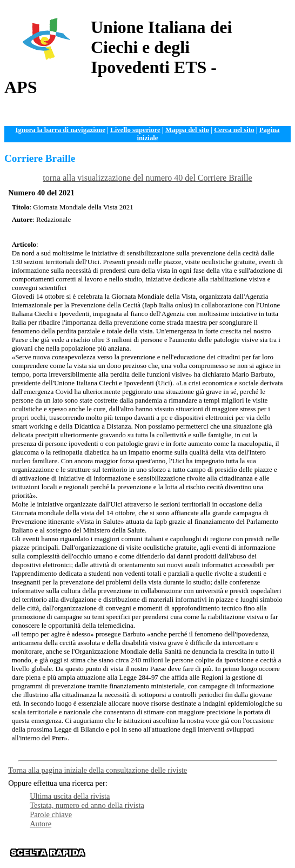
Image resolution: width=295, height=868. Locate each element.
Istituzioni (173, 857)
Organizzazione (129, 849)
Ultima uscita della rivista (70, 796)
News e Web (254, 849)
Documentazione (182, 849)
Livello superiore (135, 130)
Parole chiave (51, 814)
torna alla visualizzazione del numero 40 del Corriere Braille (147, 178)
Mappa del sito (187, 130)
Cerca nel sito (234, 130)
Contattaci (209, 857)
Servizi (222, 849)
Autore (41, 824)
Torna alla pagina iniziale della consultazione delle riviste (98, 770)
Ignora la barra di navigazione (61, 130)
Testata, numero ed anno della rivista (87, 805)
